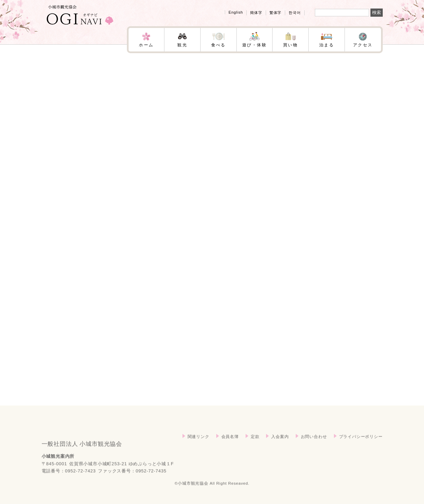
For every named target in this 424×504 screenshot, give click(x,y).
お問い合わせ (314, 443)
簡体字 (256, 13)
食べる (218, 45)
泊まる (327, 45)
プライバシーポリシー (361, 443)
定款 (255, 443)
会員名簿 (230, 443)
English (236, 12)
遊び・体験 (254, 45)
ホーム (146, 45)
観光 (182, 45)
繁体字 (275, 13)
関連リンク (199, 443)
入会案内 (280, 443)
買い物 (290, 45)
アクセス (363, 45)
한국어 (295, 13)
